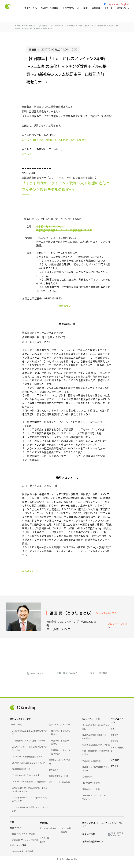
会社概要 (96, 8)
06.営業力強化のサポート (23, 775)
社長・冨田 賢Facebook (117, 840)
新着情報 (44, 828)
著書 (113, 734)
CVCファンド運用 (50, 8)
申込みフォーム (67, 312)
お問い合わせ (123, 8)
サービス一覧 (16, 730)
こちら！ (27, 160)
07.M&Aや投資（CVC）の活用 (26, 781)
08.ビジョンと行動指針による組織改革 (29, 787)
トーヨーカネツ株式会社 (23, 857)
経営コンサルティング (21, 725)
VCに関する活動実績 (91, 766)
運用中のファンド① (91, 789)
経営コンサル (31, 8)
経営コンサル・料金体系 (59, 788)
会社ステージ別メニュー (59, 730)
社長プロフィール (71, 8)
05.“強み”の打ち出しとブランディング (29, 768)
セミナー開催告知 (99, 98)
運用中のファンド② (91, 795)
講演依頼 (114, 747)
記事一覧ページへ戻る (67, 679)
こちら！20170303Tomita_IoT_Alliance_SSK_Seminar (54, 146)
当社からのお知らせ (48, 834)
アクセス (109, 8)
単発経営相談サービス (58, 782)
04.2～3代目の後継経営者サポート (27, 762)
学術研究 (114, 741)
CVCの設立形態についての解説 (96, 750)
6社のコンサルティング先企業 (25, 846)
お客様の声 (54, 775)
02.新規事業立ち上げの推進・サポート (29, 746)
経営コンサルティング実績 (23, 839)
